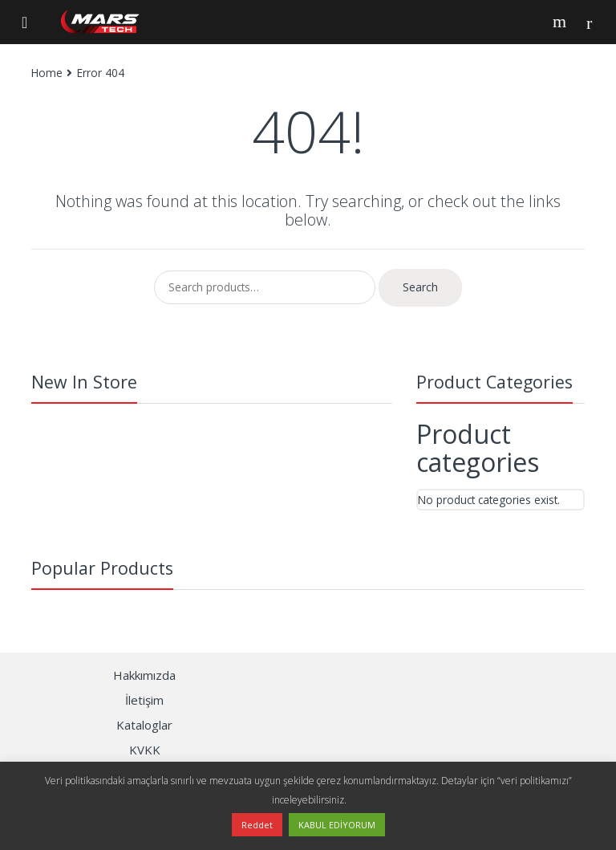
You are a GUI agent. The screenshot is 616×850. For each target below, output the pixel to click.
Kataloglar (144, 725)
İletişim (144, 700)
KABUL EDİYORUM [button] (337, 825)
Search (561, 22)
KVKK (145, 750)
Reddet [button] (257, 825)
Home (47, 73)
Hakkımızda (144, 675)
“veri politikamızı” (535, 781)
